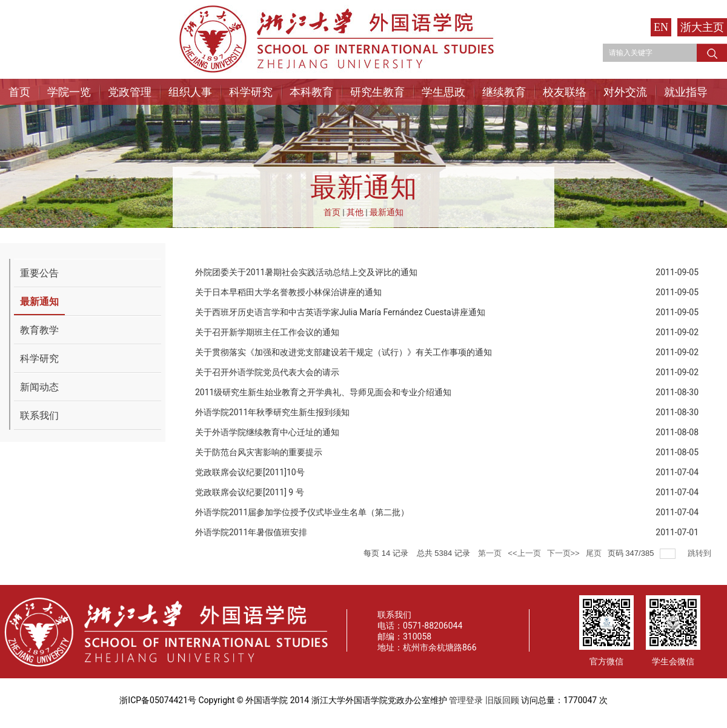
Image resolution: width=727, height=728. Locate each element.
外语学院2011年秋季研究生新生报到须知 (272, 412)
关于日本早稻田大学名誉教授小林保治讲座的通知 (288, 292)
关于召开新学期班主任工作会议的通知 (267, 332)
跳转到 (701, 553)
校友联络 (565, 92)
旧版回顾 (502, 700)
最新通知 (387, 212)
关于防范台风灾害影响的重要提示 (259, 452)
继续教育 (504, 92)
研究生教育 (377, 92)
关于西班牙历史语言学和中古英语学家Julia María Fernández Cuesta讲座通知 (340, 312)
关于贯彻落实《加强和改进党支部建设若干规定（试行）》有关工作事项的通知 (344, 352)
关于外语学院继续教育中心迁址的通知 (267, 432)
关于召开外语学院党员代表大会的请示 (267, 372)
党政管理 (130, 92)
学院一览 (69, 92)
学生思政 (443, 92)
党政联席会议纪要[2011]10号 (250, 472)
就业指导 (686, 92)
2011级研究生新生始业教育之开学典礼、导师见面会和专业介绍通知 (323, 392)
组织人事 (190, 92)
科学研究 (251, 92)
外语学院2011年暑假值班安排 (251, 532)
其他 (355, 212)
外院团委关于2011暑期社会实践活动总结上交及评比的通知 (306, 272)
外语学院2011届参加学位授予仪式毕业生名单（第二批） (302, 512)
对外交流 (625, 92)
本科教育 (311, 92)
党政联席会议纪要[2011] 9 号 (250, 492)
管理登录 (466, 700)
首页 (19, 92)
